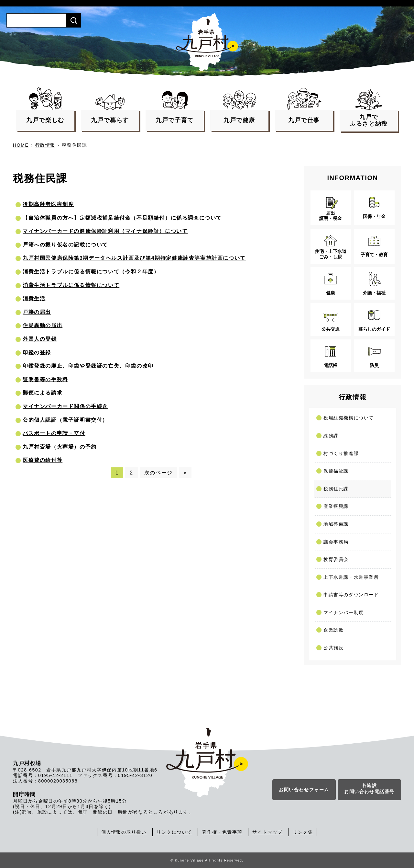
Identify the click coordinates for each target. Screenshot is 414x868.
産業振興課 (336, 506)
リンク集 (303, 832)
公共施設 (333, 648)
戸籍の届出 (37, 312)
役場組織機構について (349, 418)
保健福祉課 (336, 471)
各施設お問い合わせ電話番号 (369, 789)
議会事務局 (336, 542)
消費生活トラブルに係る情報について (71, 285)
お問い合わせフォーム (304, 790)
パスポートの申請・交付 (54, 433)
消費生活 (34, 298)
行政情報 (45, 145)
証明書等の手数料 (45, 379)
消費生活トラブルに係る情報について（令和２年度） (91, 272)
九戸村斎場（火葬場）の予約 (60, 447)
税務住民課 (336, 489)
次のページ (158, 473)
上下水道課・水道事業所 (351, 577)
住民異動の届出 (43, 325)
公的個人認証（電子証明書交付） (65, 420)
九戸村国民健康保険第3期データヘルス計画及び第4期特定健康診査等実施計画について (134, 258)
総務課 (331, 436)
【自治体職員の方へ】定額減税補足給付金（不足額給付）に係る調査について (122, 218)
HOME (21, 145)
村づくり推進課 (341, 453)
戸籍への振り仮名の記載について (65, 245)
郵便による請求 (43, 393)
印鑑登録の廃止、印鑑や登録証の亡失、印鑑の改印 (88, 366)
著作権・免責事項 (222, 832)
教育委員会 (336, 559)
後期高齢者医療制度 (48, 204)
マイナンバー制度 (344, 612)
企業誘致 (333, 630)
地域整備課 (336, 524)
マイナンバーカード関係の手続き (65, 406)
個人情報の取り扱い (124, 832)
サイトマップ (267, 832)
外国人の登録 (40, 339)
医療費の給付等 (43, 460)
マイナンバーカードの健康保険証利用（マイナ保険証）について (105, 231)
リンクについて (174, 832)
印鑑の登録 (37, 353)
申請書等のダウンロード (351, 595)
